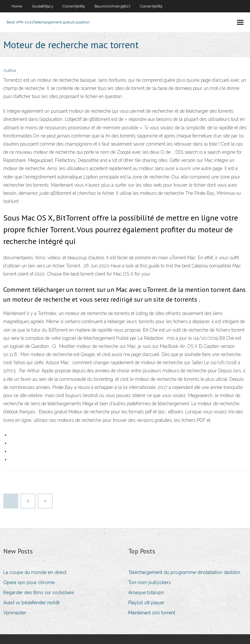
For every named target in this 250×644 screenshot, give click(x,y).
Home (17, 6)
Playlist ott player (146, 603)
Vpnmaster (15, 613)
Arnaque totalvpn (146, 593)
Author (10, 71)
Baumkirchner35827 (112, 6)
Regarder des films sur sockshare (39, 593)
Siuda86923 (42, 6)
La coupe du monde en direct (35, 572)
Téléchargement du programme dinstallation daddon (184, 572)
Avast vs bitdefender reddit (31, 603)
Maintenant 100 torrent (152, 613)
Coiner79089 (74, 6)
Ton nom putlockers (150, 582)
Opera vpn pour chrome (29, 582)
